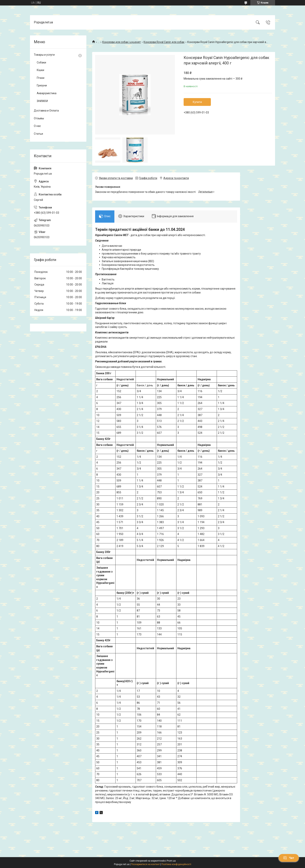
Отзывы (39, 118)
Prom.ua (171, 861)
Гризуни (42, 85)
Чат (289, 858)
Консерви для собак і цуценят (122, 42)
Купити (197, 102)
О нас (37, 126)
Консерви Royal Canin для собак (164, 42)
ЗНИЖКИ (42, 101)
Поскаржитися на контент (145, 864)
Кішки (40, 70)
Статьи (38, 134)
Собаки (41, 62)
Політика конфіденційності (176, 864)
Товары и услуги (44, 55)
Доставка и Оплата (46, 111)
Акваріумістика (47, 93)
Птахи (41, 78)
